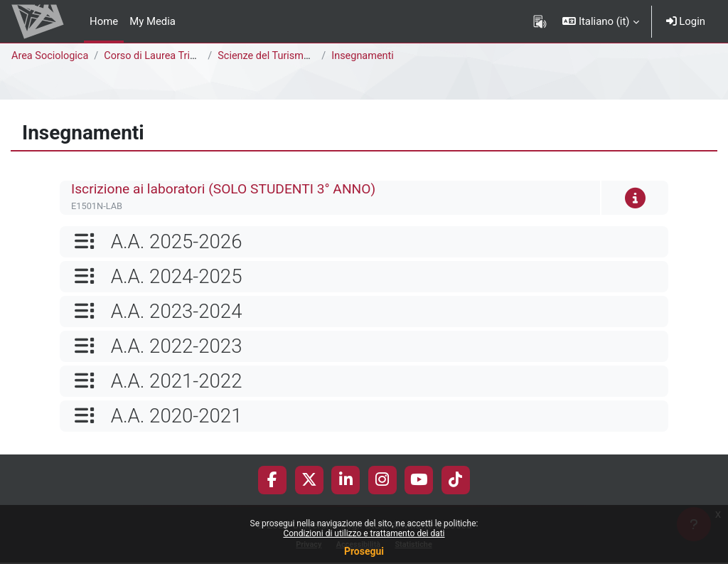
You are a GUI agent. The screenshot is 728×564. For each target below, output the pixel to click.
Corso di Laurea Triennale (167, 56)
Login (686, 21)
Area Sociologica (51, 56)
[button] (600, 21)
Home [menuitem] (104, 21)
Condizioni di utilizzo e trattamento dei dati (364, 533)
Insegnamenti (366, 56)
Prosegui (364, 551)
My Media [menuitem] (152, 21)
